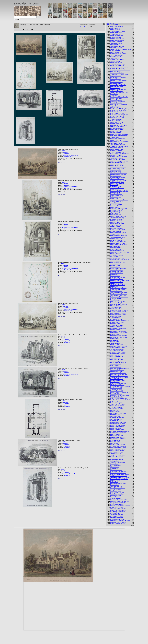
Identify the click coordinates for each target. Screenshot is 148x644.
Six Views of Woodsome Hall (119, 476)
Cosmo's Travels (115, 254)
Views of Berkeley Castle (117, 404)
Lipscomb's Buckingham (117, 370)
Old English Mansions (117, 419)
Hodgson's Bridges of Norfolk (119, 346)
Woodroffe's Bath (115, 415)
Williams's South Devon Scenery (120, 260)
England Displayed (116, 79)
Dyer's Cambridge (115, 212)
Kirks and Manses (115, 465)
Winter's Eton (114, 468)
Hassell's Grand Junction (117, 243)
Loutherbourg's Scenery (117, 168)
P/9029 (63, 442)
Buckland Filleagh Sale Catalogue (120, 386)
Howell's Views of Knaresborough (120, 392)
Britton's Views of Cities (117, 322)
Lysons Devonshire (116, 264)
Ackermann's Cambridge (117, 218)
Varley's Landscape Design (118, 237)
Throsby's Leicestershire (117, 119)
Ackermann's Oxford (116, 210)
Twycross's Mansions (116, 454)
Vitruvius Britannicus (116, 42)
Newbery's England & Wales (118, 80)
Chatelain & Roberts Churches (119, 67)
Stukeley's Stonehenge (117, 60)
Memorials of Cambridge (117, 418)
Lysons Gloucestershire (117, 166)
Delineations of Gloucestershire (119, 297)
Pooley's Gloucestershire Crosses (120, 506)
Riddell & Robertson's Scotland (119, 134)
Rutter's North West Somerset (119, 333)
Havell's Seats (114, 274)
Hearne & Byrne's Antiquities (118, 104)
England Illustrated (116, 76)
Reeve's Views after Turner (118, 174)
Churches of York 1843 (117, 436)
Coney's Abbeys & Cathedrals (119, 336)
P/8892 (63, 401)
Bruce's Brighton (115, 330)
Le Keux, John (68, 157)
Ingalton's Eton (115, 257)
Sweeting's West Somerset (118, 413)
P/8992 (63, 223)
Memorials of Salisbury (117, 379)
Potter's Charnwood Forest (118, 422)
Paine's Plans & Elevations (118, 77)
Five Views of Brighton (117, 303)
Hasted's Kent (114, 94)
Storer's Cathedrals (116, 215)
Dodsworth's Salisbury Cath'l (119, 209)
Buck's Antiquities (115, 51)
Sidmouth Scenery (116, 231)
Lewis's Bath (114, 497)
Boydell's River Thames (117, 128)
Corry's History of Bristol (117, 224)
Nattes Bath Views (116, 171)
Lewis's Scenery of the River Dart (120, 252)
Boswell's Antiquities (116, 103)
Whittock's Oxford (115, 324)
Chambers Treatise (116, 71)
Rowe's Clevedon (115, 412)
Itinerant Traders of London (118, 167)
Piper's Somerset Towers (117, 524)
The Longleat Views (116, 407)
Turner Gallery (114, 485)
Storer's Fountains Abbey (118, 348)
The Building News (116, 491)
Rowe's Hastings (115, 276)
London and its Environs (117, 73)
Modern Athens (115, 334)
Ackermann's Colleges (117, 228)
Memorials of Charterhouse (118, 446)
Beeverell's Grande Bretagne (119, 54)
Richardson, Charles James (70, 155)
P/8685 (63, 151)
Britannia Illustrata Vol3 (117, 39)
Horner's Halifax (115, 382)
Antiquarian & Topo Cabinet (118, 180)
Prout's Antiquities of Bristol (118, 383)
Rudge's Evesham (116, 248)
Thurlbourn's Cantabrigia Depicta (120, 74)
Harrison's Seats (115, 107)
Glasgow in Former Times (118, 455)
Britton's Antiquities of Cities (118, 352)
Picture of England (116, 249)
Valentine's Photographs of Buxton (120, 521)
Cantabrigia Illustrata (116, 33)
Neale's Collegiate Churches (118, 304)
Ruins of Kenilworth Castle (118, 263)
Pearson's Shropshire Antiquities (120, 280)
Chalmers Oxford (115, 192)
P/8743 (63, 336)
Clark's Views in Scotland (118, 285)
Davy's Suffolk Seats (116, 309)
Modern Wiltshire (115, 267)
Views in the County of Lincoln (119, 146)
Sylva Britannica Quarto (117, 351)
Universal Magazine (116, 63)
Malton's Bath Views (116, 98)
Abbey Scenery (84, 27)
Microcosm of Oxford (116, 470)
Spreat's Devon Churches (118, 424)
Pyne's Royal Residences (118, 230)
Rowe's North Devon (116, 327)
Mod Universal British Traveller (119, 97)
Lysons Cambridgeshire (117, 183)
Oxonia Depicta (115, 58)
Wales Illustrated (115, 342)
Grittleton (67, 154)
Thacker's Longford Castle (118, 31)
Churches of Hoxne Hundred (119, 374)
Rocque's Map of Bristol (117, 66)
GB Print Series (112, 24)
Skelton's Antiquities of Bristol (119, 295)
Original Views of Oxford (117, 427)
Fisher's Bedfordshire (116, 204)
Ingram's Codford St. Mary (118, 445)
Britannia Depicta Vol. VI (117, 239)
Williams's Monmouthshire (118, 139)
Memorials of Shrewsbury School (120, 431)
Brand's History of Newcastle (119, 110)
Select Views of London (117, 164)
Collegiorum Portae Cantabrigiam (120, 395)
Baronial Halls (114, 443)
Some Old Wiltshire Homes (118, 522)
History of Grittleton (116, 428)
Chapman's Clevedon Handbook (120, 501)
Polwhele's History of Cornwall (119, 161)
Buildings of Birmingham (117, 504)
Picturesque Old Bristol (117, 516)
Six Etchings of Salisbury (117, 512)
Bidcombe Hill (114, 185)
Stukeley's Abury (115, 61)
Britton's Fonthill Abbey (117, 271)
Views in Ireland (115, 137)
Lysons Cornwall (115, 207)
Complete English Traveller (118, 85)
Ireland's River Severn (117, 279)
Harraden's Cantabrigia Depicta (119, 191)
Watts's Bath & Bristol (116, 130)
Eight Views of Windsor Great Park (120, 70)
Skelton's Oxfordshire (116, 270)
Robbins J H (68, 270)
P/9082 (63, 469)
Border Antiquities (115, 213)
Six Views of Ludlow (116, 319)
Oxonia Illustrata (115, 30)
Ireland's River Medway (117, 127)
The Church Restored (116, 458)
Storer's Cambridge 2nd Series (119, 377)
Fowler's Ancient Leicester (118, 289)
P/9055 (63, 305)
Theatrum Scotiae (115, 34)
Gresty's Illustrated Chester (118, 503)
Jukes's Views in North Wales (119, 125)
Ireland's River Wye (116, 140)
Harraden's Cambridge (117, 148)
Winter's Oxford (115, 467)
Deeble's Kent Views (116, 221)
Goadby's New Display (117, 86)
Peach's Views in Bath (117, 518)
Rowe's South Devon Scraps (119, 337)
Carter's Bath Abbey (116, 143)
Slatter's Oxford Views (117, 282)
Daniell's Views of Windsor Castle (120, 321)
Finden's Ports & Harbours (118, 425)
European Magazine (116, 100)
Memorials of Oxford (116, 394)
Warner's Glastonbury (117, 306)
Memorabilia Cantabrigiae (118, 160)
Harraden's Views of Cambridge (119, 142)
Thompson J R (66, 341)
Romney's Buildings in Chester (119, 479)
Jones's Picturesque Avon (118, 462)
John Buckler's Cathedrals (118, 145)
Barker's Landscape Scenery (119, 288)
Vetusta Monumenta (116, 43)
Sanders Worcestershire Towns (119, 92)
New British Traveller (116, 240)
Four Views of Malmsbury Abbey (120, 109)
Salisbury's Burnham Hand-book (120, 500)
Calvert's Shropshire (116, 361)
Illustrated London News (117, 451)
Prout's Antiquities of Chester (119, 398)
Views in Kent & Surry (117, 82)
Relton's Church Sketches (118, 437)
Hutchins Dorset (115, 88)
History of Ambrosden (116, 36)
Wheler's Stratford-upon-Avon (119, 173)
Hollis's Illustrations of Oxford (119, 245)
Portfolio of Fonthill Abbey (118, 277)
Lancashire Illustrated (116, 357)
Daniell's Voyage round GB (118, 216)
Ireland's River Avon (116, 131)
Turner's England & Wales (118, 318)
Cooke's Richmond (116, 358)
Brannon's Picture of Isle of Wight (120, 474)
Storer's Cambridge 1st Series (119, 310)
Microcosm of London (116, 195)
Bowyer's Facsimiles (116, 298)
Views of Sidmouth (116, 225)
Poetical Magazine (116, 186)
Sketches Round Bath (117, 486)
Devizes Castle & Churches (118, 473)
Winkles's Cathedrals (116, 389)
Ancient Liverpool (115, 440)
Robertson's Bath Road (117, 118)
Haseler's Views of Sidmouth (119, 294)
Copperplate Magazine (117, 122)
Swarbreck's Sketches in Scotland (120, 400)
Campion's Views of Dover (118, 301)
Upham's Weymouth (116, 291)
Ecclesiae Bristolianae (117, 457)
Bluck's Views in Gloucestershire (120, 154)
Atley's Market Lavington (117, 492)
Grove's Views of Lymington (118, 373)
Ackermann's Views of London (119, 200)
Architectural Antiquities (117, 182)
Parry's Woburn (115, 365)
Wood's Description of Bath (118, 64)
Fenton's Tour (114, 198)
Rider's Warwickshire (116, 355)
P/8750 (63, 370)
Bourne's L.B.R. (115, 401)
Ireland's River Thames (117, 116)
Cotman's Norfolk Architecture (119, 236)
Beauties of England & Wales (119, 157)
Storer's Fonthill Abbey (117, 201)
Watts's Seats (114, 95)
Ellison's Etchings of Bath (118, 519)
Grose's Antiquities (116, 83)
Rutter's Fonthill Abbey (117, 273)
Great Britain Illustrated (117, 349)
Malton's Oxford (115, 189)
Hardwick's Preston (116, 495)
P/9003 (63, 264)
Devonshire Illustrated (117, 371)
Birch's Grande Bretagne (117, 113)
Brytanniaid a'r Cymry (116, 507)
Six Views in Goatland (117, 255)
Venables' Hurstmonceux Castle (119, 477)
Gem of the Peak (115, 416)
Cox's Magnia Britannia (117, 46)
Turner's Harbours (115, 307)
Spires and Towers (116, 489)
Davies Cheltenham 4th (117, 430)
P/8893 (63, 182)
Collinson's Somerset (116, 112)
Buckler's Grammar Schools (118, 312)
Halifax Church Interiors (117, 406)
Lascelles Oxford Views (117, 258)
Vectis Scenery (115, 300)
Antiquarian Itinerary (116, 219)
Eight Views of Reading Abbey (119, 115)
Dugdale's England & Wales (118, 448)
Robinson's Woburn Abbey (118, 315)
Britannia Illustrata (115, 37)
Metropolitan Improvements (118, 328)
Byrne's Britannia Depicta (118, 163)
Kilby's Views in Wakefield (118, 488)
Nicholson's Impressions (117, 251)
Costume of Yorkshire (116, 206)
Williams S (67, 342)
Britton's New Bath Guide (118, 354)
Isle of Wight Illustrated (117, 452)
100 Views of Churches (117, 179)
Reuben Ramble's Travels (118, 449)
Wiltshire (66, 152)
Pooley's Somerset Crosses (118, 510)
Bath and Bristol (115, 339)
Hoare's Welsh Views (116, 124)
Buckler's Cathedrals (116, 261)
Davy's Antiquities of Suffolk (118, 313)
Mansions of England (116, 403)
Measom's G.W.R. (115, 480)
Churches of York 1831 (117, 360)
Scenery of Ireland (116, 133)
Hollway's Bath (115, 461)
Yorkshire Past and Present (118, 509)
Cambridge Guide (115, 343)
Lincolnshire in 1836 (116, 388)
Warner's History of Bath (117, 152)
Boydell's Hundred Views (117, 68)
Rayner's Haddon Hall (117, 391)
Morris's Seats (114, 464)
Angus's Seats (114, 106)
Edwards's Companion (117, 155)
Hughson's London (116, 170)
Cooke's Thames (115, 265)
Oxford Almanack (115, 28)
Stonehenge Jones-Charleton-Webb (121, 49)
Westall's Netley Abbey (117, 325)
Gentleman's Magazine (117, 55)
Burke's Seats (114, 482)
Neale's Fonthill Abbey (117, 283)
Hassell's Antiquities (116, 194)
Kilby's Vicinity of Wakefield (118, 433)
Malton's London (115, 121)
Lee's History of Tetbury (117, 494)
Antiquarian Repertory (117, 91)
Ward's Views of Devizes (117, 385)
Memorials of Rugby (116, 421)
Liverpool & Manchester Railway (120, 368)
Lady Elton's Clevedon (117, 397)
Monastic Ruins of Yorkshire (118, 439)
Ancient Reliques (115, 203)
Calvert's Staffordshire (117, 345)
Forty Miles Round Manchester (119, 136)
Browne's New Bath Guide (118, 177)
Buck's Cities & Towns (117, 52)
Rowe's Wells (114, 410)
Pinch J (64, 405)
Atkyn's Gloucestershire (117, 40)
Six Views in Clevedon (117, 409)
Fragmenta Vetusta (116, 176)
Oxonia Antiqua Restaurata (118, 268)
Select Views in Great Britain (119, 292)
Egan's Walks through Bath (118, 242)
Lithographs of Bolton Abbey (118, 331)
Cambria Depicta (115, 227)
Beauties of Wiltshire (116, 151)
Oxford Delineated (116, 367)
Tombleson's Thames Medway (119, 376)
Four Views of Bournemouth (118, 471)
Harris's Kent (114, 45)
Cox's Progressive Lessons (118, 233)
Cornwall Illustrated (116, 364)
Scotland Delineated (116, 498)
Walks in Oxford (115, 234)
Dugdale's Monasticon (117, 27)
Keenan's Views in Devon (118, 149)
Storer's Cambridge (116, 316)
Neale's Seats (114, 286)
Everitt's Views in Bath (117, 459)
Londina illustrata (115, 246)
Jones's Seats (114, 340)
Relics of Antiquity (115, 197)
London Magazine (115, 57)
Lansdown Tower (115, 442)
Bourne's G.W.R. (115, 434)
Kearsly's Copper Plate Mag (118, 89)
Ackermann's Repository (117, 188)
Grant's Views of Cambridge (118, 362)
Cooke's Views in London (118, 380)
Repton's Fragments (116, 222)
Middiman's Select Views (117, 101)
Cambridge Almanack (116, 158)
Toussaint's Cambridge (117, 515)
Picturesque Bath (115, 513)
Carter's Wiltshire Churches (118, 483)
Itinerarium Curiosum (116, 48)
